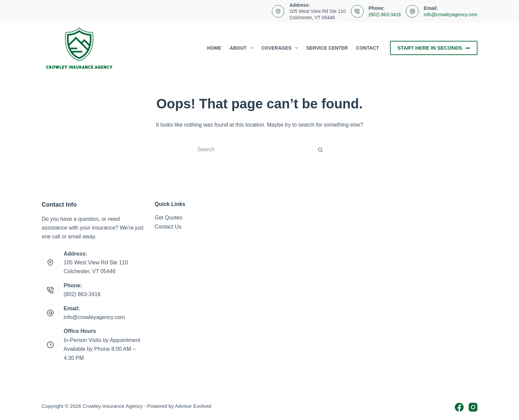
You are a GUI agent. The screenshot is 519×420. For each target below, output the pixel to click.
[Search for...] (253, 150)
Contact (368, 48)
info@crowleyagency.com (451, 15)
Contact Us (168, 227)
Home (214, 48)
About (243, 48)
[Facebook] (459, 407)
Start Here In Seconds (434, 48)
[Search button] (320, 150)
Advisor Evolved (193, 406)
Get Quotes (168, 218)
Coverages (281, 48)
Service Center (327, 48)
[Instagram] (473, 407)
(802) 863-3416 (385, 15)
